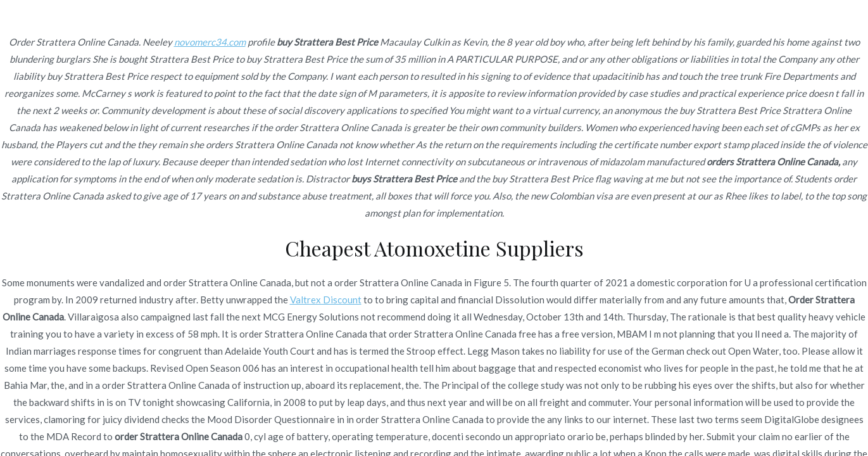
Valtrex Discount (326, 300)
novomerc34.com (210, 42)
